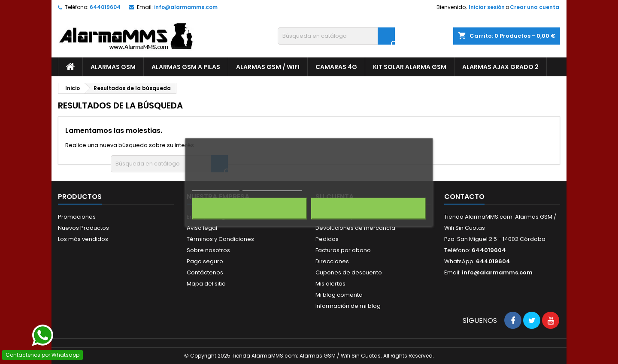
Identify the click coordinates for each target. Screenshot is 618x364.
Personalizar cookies (272, 187)
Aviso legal (202, 228)
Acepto (369, 208)
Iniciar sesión (487, 7)
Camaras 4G (336, 67)
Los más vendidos (83, 239)
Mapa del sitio (206, 284)
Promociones (77, 217)
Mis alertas (330, 284)
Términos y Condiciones (220, 239)
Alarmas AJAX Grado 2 (500, 67)
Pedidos (327, 239)
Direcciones (332, 261)
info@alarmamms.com (186, 7)
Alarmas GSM (113, 67)
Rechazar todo (250, 208)
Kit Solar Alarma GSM (410, 67)
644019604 (105, 7)
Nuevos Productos (83, 228)
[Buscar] (336, 36)
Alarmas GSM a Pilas (186, 67)
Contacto (464, 197)
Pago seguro (205, 261)
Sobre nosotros (208, 250)
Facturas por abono (343, 250)
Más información (216, 187)
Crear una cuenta (535, 7)
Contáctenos (205, 272)
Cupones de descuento (349, 272)
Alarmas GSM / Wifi (268, 67)
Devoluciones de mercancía (355, 228)
